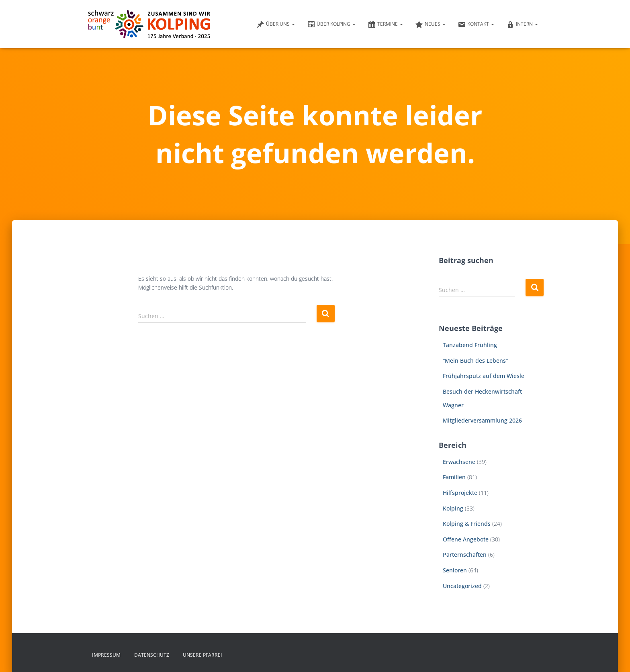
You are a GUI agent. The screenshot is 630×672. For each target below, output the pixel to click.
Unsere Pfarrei (202, 655)
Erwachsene (459, 462)
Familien (454, 477)
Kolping (453, 508)
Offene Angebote (466, 539)
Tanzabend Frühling (470, 345)
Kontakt (476, 25)
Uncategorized (462, 586)
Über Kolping (331, 25)
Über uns (276, 25)
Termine (385, 25)
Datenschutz (152, 655)
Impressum (106, 655)
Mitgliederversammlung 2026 (482, 420)
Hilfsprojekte (460, 493)
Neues (430, 25)
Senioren (455, 570)
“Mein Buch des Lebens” (475, 361)
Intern (522, 25)
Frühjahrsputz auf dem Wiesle (484, 376)
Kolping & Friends (467, 524)
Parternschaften (465, 555)
